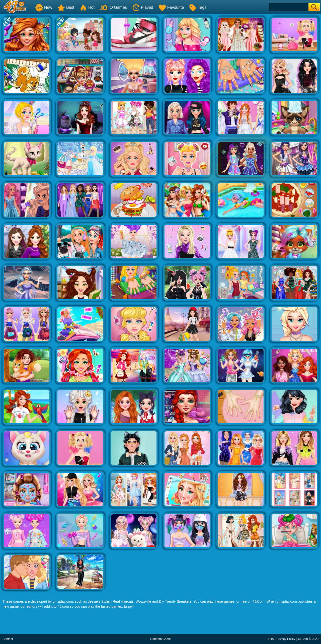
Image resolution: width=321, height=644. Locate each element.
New (44, 7)
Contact (8, 639)
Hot (87, 7)
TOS (271, 639)
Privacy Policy (286, 639)
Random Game (160, 639)
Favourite (171, 7)
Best (66, 7)
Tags (198, 7)
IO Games (113, 7)
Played (143, 7)
